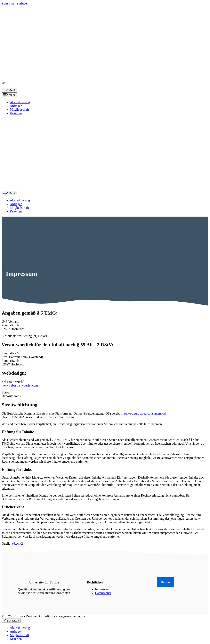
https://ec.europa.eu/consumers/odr (144, 413)
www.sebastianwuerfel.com (20, 385)
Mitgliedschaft (19, 110)
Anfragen (16, 106)
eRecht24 (18, 543)
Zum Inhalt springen (15, 3)
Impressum (102, 589)
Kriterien (16, 113)
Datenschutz (103, 593)
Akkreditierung (20, 102)
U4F (5, 83)
